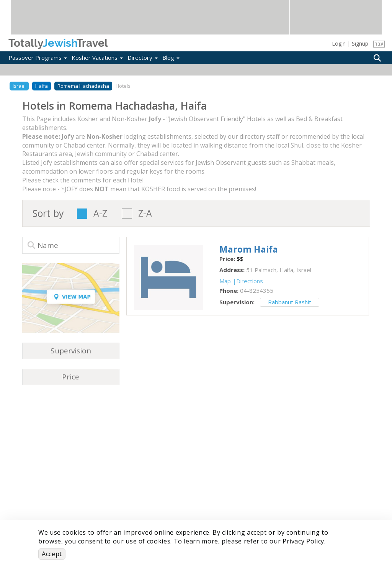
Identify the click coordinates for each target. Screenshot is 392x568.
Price (71, 377)
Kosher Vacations (97, 57)
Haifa (42, 86)
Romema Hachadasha (83, 86)
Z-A (145, 214)
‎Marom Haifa (249, 249)
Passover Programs (38, 57)
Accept (52, 554)
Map (225, 281)
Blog (171, 57)
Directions (250, 281)
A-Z (100, 214)
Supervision (71, 351)
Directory (143, 57)
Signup (360, 44)
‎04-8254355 (257, 291)
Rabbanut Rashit (290, 302)
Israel (19, 86)
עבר (379, 44)
